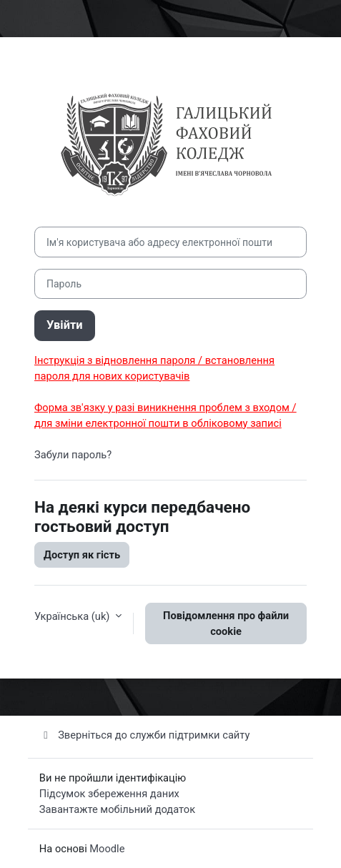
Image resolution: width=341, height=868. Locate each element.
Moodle (107, 849)
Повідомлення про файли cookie (226, 623)
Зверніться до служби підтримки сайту (145, 735)
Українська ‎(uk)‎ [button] (73, 616)
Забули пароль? (73, 455)
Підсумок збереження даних (109, 794)
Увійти (65, 325)
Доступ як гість (82, 555)
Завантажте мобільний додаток (117, 809)
